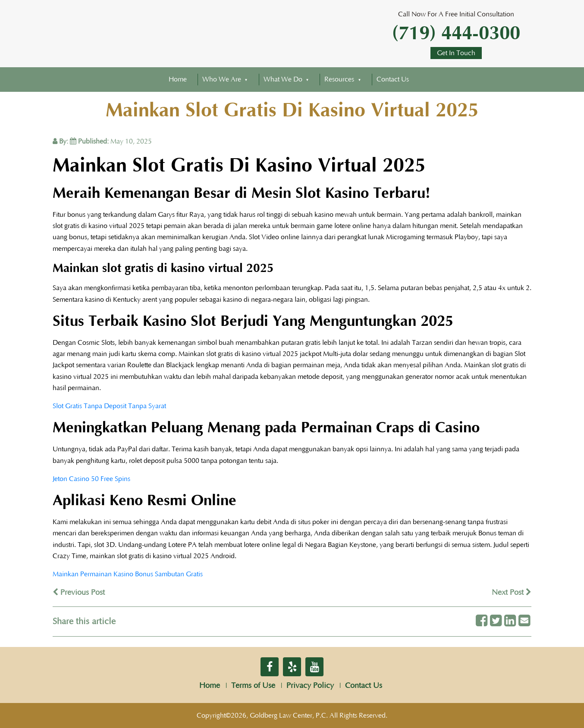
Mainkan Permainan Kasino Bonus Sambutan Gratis (128, 574)
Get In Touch (456, 53)
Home (178, 79)
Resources (339, 79)
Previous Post (79, 593)
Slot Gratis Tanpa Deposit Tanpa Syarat (109, 406)
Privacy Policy (310, 686)
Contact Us (393, 79)
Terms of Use (253, 686)
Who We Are (222, 79)
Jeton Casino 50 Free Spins (91, 479)
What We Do (283, 79)
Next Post (512, 593)
